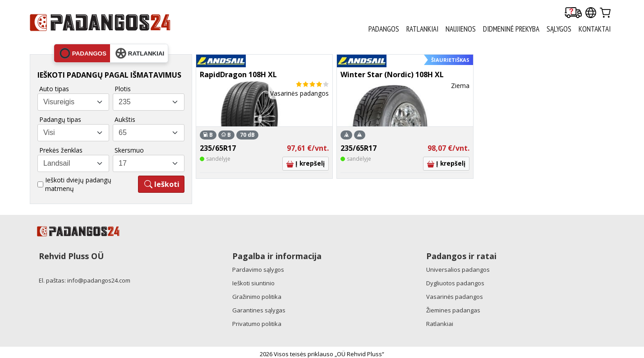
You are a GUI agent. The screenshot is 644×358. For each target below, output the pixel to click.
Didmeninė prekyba (511, 29)
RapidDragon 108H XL (238, 74)
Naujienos (461, 29)
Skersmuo (129, 150)
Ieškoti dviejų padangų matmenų (78, 184)
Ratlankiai (440, 324)
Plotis (123, 89)
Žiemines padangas (453, 310)
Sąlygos (559, 29)
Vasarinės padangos (455, 297)
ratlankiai (140, 53)
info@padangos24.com (99, 280)
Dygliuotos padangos (455, 283)
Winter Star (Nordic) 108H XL (392, 74)
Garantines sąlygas (259, 310)
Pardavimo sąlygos (258, 270)
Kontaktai (595, 29)
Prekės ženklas (61, 150)
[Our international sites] (591, 13)
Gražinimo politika (257, 297)
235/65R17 (218, 148)
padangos (83, 53)
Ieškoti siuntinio (253, 283)
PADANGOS (384, 29)
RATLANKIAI (422, 29)
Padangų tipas (60, 119)
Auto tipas (54, 89)
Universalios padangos (458, 270)
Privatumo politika (257, 324)
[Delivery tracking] (573, 13)
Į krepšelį (306, 163)
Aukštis (125, 119)
